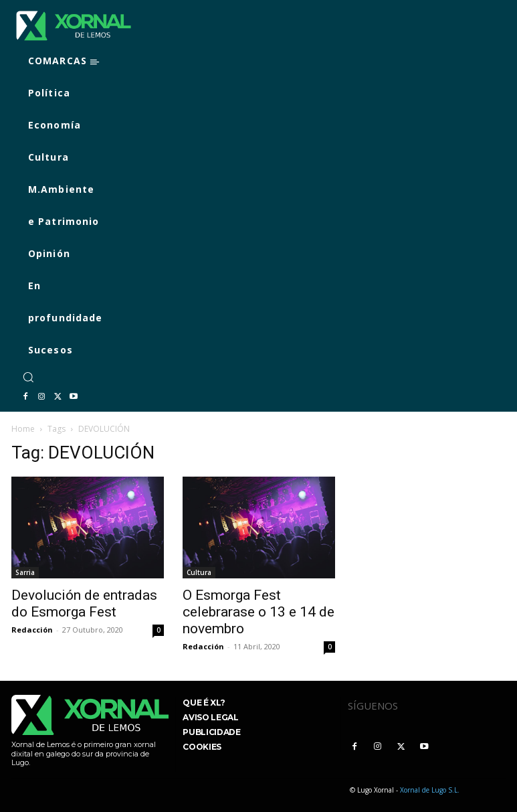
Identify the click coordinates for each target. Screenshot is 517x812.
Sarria (25, 572)
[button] (28, 377)
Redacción (32, 630)
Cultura (199, 572)
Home (23, 429)
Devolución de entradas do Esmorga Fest (84, 603)
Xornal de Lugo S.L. (430, 790)
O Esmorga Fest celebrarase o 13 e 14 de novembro (258, 612)
